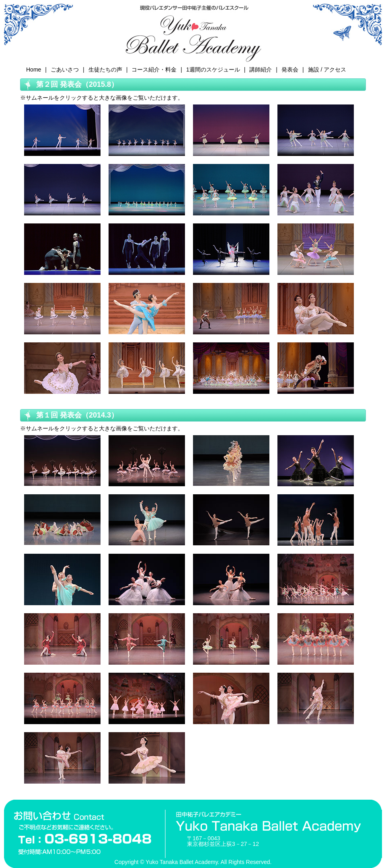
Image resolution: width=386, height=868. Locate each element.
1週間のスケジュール (213, 70)
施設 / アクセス (327, 70)
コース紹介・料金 (154, 70)
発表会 (290, 70)
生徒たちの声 (105, 70)
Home (34, 70)
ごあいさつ (65, 70)
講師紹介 (261, 70)
